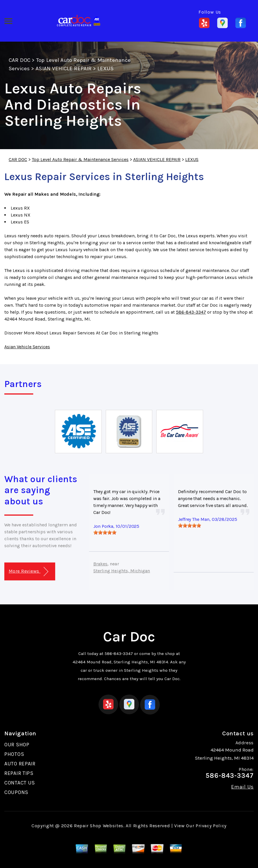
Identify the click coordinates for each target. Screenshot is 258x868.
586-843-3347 (191, 312)
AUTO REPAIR (20, 764)
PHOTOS (14, 754)
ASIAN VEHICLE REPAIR (64, 69)
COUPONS (16, 792)
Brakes (100, 564)
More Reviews (28, 572)
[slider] (105, 532)
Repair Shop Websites (99, 826)
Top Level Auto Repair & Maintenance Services (80, 159)
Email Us (242, 787)
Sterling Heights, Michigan (122, 571)
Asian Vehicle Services (27, 347)
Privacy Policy (211, 826)
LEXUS (105, 69)
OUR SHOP (17, 745)
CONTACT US (20, 783)
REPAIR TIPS (19, 773)
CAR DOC (20, 60)
